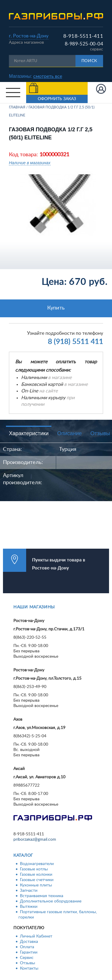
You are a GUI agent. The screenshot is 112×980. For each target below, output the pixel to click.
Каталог (23, 856)
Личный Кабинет (36, 936)
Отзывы (27, 963)
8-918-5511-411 (83, 36)
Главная (17, 107)
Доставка (29, 942)
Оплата (27, 947)
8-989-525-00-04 (84, 44)
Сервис (27, 958)
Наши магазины (34, 607)
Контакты (29, 968)
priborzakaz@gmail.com (35, 839)
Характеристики (29, 433)
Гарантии (29, 952)
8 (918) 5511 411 (75, 342)
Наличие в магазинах (30, 163)
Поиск (89, 61)
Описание (69, 433)
